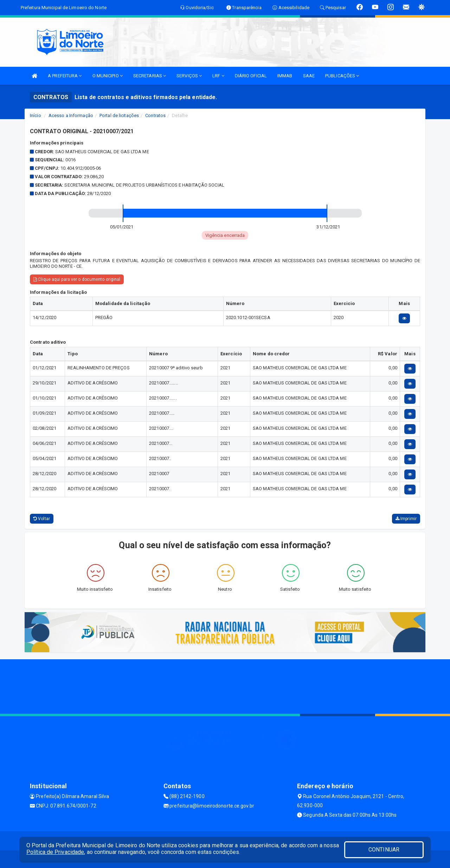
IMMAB (285, 76)
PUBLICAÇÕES (342, 76)
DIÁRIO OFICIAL (251, 76)
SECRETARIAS (150, 76)
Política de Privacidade (55, 852)
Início (36, 115)
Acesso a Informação (71, 115)
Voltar (42, 519)
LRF (218, 76)
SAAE (309, 76)
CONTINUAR (384, 850)
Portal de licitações (119, 115)
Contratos (155, 115)
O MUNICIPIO (108, 76)
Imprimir (406, 519)
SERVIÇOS (189, 76)
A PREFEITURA (65, 76)
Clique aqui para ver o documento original (77, 279)
